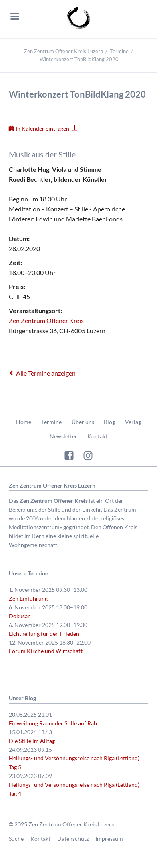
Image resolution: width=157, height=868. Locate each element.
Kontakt (97, 436)
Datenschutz (73, 839)
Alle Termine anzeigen (46, 373)
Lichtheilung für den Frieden (44, 634)
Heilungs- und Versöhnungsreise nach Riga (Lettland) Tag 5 (74, 763)
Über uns (83, 422)
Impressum (109, 839)
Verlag (133, 422)
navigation (15, 16)
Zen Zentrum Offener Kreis (46, 320)
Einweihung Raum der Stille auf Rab (53, 723)
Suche (16, 839)
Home (24, 422)
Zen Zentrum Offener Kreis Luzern (63, 51)
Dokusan (20, 616)
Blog (109, 422)
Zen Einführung (28, 598)
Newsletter (63, 436)
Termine (119, 51)
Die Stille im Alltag (32, 741)
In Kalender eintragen (42, 128)
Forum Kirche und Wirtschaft (46, 651)
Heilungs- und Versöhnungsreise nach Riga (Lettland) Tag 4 (74, 789)
